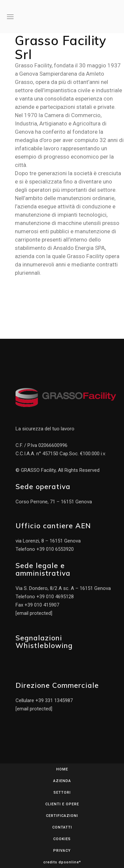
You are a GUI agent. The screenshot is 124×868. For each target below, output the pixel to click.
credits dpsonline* (62, 862)
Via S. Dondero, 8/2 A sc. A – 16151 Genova (63, 588)
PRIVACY (62, 851)
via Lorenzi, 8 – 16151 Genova (48, 541)
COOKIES (62, 839)
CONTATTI (62, 827)
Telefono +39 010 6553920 (45, 549)
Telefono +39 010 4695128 (45, 597)
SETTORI (62, 793)
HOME (62, 769)
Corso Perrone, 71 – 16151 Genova (54, 502)
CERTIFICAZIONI (62, 816)
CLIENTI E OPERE (62, 804)
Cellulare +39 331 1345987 (44, 700)
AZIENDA (62, 781)
